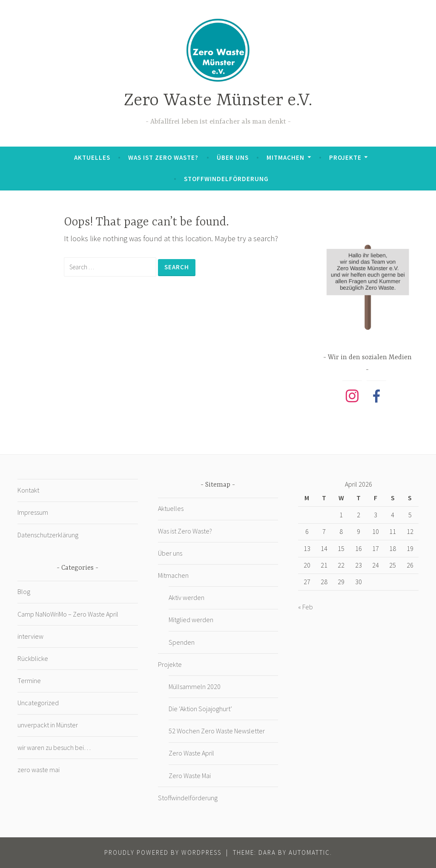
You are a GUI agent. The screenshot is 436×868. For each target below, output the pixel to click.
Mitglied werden (191, 620)
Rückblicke (33, 658)
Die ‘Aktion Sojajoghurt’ (200, 709)
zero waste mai (39, 770)
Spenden (182, 642)
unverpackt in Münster (48, 725)
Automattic (309, 852)
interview (30, 636)
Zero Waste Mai (190, 776)
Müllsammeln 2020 (195, 686)
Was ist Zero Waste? (163, 157)
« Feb (305, 607)
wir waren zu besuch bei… (54, 747)
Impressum (33, 512)
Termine (29, 681)
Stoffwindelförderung (226, 179)
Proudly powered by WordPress (163, 852)
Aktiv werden (186, 597)
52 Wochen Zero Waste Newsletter (217, 731)
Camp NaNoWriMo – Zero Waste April (68, 614)
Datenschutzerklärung (48, 535)
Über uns (233, 157)
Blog (24, 591)
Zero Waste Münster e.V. (218, 101)
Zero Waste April (191, 753)
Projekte (345, 157)
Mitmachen (285, 157)
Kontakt (28, 490)
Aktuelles (92, 157)
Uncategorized (38, 703)
